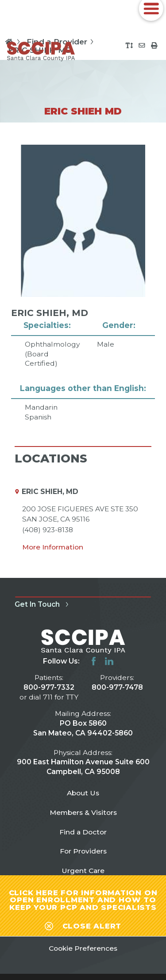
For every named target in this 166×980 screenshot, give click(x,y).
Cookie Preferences (83, 948)
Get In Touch (43, 604)
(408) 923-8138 (48, 530)
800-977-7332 (49, 687)
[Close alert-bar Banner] (83, 924)
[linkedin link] (109, 661)
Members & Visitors (83, 812)
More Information (53, 547)
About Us (83, 793)
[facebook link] (94, 661)
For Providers (83, 851)
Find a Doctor (83, 832)
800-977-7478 (117, 687)
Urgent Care (83, 871)
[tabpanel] (83, 283)
